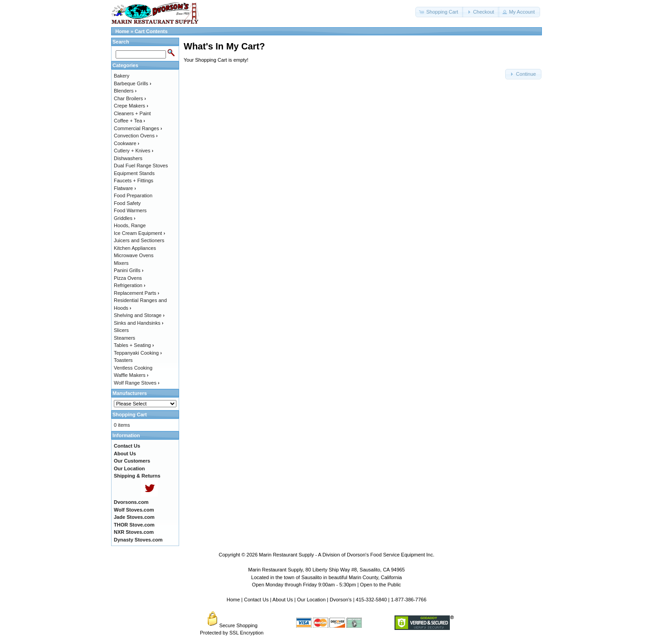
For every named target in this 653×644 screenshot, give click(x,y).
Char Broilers (130, 98)
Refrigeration (130, 285)
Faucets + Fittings (134, 181)
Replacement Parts (136, 293)
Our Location (311, 600)
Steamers (124, 338)
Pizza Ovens (128, 278)
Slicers (121, 330)
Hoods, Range (130, 225)
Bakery (122, 76)
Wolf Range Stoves (137, 383)
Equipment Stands (134, 173)
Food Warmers (130, 210)
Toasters (123, 360)
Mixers (121, 263)
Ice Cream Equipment (139, 233)
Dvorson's (341, 600)
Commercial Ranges (138, 128)
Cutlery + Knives (134, 151)
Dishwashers (128, 158)
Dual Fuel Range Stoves (141, 166)
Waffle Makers (131, 375)
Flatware (125, 188)
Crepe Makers (131, 106)
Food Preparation (133, 195)
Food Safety (127, 203)
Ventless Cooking (133, 368)
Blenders (125, 91)
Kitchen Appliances (135, 248)
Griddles (125, 218)
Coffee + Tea (129, 121)
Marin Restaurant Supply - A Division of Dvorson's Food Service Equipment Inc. (347, 555)
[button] (439, 12)
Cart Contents (151, 31)
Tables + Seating (134, 345)
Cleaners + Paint (132, 113)
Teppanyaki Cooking (138, 353)
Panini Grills (129, 270)
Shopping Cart (130, 415)
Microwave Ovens (134, 255)
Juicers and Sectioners (139, 240)
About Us (283, 600)
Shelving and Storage (139, 315)
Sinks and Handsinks (139, 323)
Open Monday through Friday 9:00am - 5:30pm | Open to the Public (327, 585)
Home (122, 31)
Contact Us (256, 600)
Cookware (127, 143)
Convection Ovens (136, 136)
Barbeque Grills (133, 83)
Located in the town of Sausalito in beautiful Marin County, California (326, 577)
